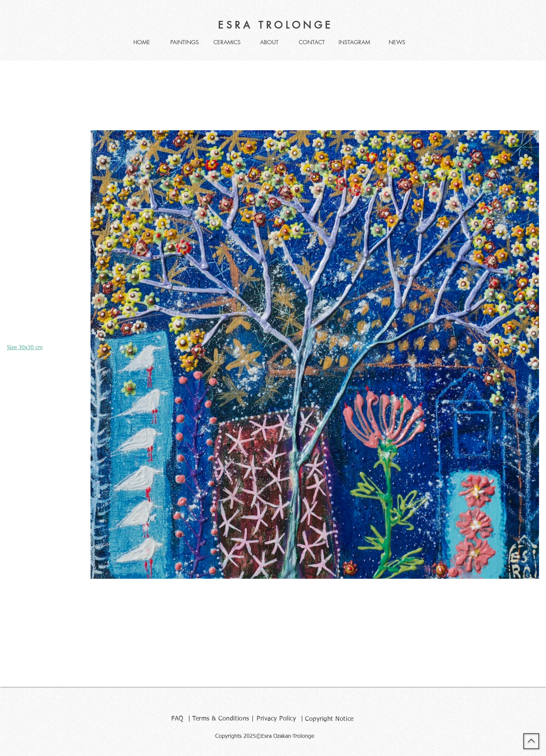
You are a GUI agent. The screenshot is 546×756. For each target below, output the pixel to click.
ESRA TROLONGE (276, 25)
